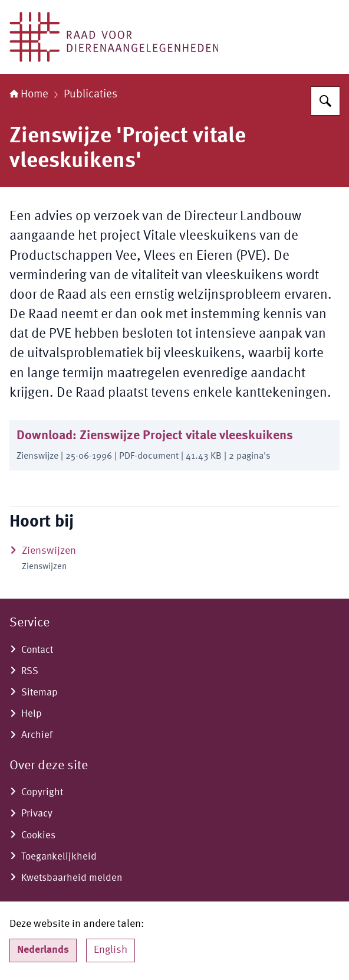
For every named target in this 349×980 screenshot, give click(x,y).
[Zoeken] (325, 101)
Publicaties (90, 94)
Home (29, 94)
